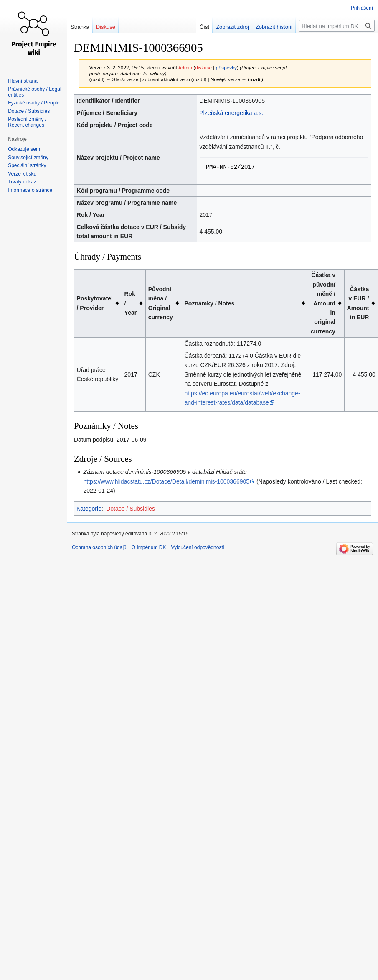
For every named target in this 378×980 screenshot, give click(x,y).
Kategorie (89, 509)
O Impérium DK (149, 547)
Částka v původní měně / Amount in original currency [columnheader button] (323, 303)
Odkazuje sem (24, 149)
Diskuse (106, 27)
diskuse (203, 67)
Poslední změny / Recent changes (27, 122)
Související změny (28, 158)
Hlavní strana (23, 81)
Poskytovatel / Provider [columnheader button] (95, 303)
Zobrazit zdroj (225, 27)
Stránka (80, 27)
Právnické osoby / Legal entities (34, 92)
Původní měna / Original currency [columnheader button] (161, 303)
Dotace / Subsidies (131, 509)
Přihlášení (362, 8)
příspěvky (226, 67)
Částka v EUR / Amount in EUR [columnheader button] (358, 303)
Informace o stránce (30, 190)
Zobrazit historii (267, 27)
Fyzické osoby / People (34, 103)
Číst (197, 27)
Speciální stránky (27, 165)
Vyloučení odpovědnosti (197, 547)
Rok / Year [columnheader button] (131, 303)
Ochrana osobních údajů (99, 547)
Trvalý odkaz (22, 182)
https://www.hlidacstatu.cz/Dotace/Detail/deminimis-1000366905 (166, 481)
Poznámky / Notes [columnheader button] (210, 303)
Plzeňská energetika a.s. (232, 113)
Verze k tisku (22, 174)
